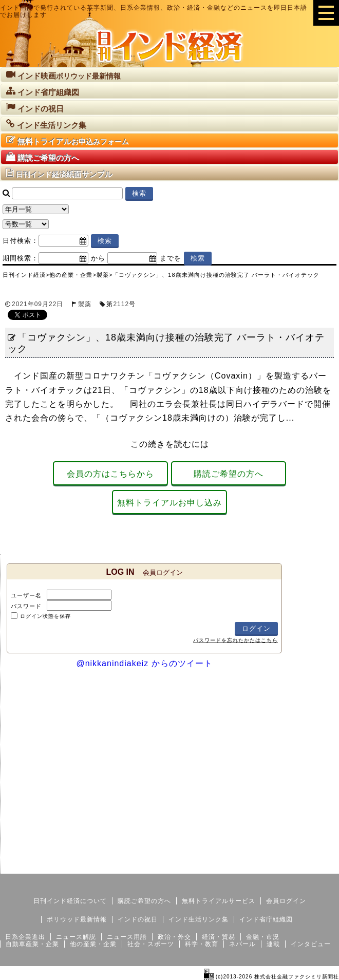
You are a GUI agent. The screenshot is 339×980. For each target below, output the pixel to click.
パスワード (26, 606)
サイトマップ (261, 865)
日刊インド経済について (70, 901)
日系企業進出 (25, 937)
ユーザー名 (26, 595)
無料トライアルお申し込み (169, 503)
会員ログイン (286, 901)
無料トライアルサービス (219, 901)
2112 (121, 304)
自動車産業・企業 (32, 944)
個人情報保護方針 (314, 865)
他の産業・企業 (93, 944)
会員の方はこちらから (110, 474)
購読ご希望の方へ (229, 474)
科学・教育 (202, 944)
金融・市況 (263, 937)
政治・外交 (174, 937)
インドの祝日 (138, 919)
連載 (273, 944)
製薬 (85, 304)
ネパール (242, 944)
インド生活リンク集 (199, 919)
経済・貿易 (219, 937)
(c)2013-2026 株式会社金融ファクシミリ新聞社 (271, 977)
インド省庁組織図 (266, 919)
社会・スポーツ (151, 944)
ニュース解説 (76, 937)
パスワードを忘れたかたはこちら (236, 640)
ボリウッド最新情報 (77, 919)
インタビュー (311, 944)
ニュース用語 (127, 937)
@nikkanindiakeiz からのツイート (144, 663)
